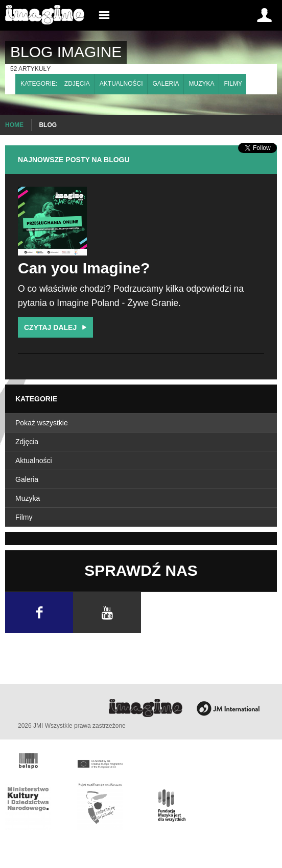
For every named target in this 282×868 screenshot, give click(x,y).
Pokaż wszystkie (42, 423)
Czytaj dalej (56, 327)
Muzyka (202, 84)
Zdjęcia (77, 84)
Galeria (166, 84)
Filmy (233, 84)
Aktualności (121, 84)
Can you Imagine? (84, 268)
